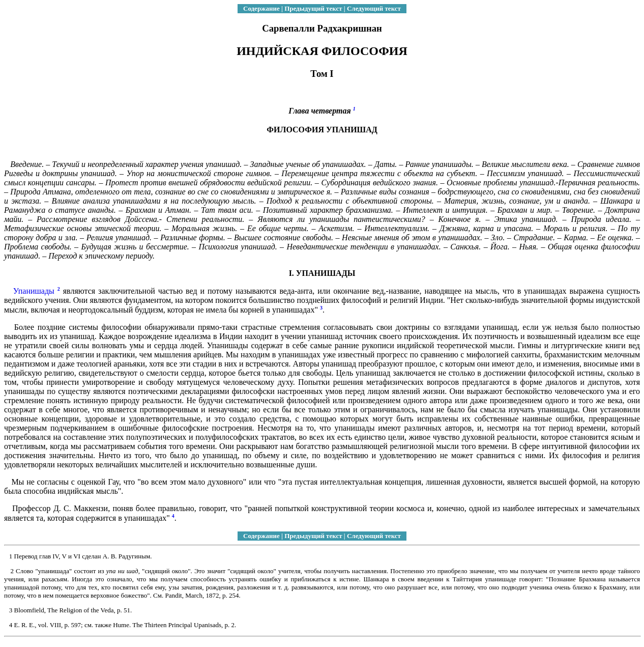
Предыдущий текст (313, 8)
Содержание (261, 8)
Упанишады (34, 291)
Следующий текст (374, 8)
